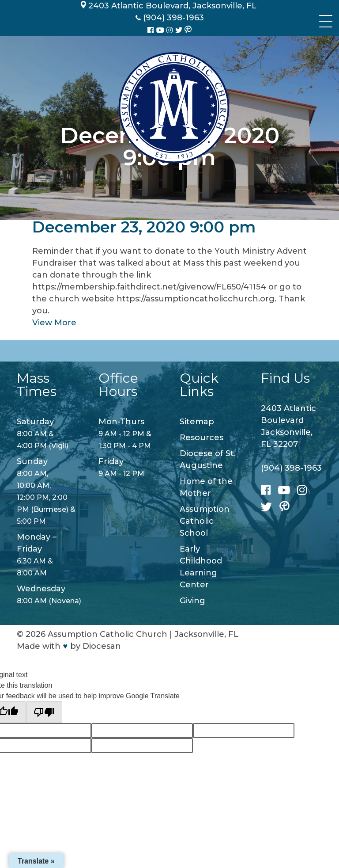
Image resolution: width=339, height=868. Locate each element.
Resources (202, 438)
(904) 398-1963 (291, 468)
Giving (192, 601)
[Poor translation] (44, 712)
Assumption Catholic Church (107, 634)
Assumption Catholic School (205, 521)
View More (54, 323)
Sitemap (197, 422)
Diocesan (102, 646)
